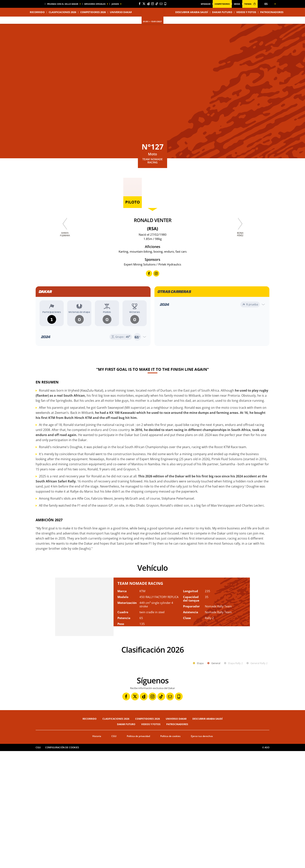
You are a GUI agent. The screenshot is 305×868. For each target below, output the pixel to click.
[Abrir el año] (93, 337)
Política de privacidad (138, 853)
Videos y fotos (246, 12)
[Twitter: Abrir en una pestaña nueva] (144, 4)
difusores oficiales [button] (95, 4)
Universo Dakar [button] (121, 12)
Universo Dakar (176, 836)
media (237, 4)
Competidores (222, 4)
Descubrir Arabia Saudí (192, 12)
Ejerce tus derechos (202, 853)
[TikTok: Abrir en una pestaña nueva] (157, 4)
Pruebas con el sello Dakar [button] (63, 4)
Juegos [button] (115, 4)
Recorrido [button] (37, 12)
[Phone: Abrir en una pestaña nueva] (165, 4)
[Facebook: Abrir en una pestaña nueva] (140, 4)
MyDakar (206, 4)
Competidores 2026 (93, 12)
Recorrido (90, 836)
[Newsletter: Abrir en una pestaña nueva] (161, 4)
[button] (267, 4)
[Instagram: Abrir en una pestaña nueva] (152, 4)
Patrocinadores (272, 12)
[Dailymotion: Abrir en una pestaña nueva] (148, 4)
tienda (250, 4)
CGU (114, 853)
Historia (97, 853)
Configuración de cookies (62, 864)
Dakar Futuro (222, 12)
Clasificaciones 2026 (62, 12)
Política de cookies (170, 853)
